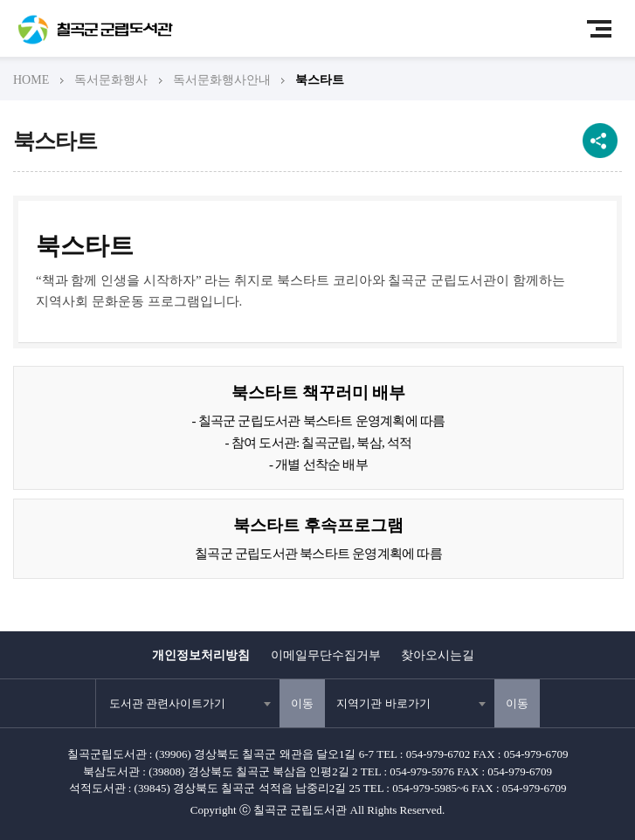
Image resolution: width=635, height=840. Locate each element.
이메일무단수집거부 (326, 655)
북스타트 (320, 80)
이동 (302, 703)
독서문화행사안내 (222, 80)
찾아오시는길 (438, 655)
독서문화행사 (111, 80)
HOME (31, 80)
